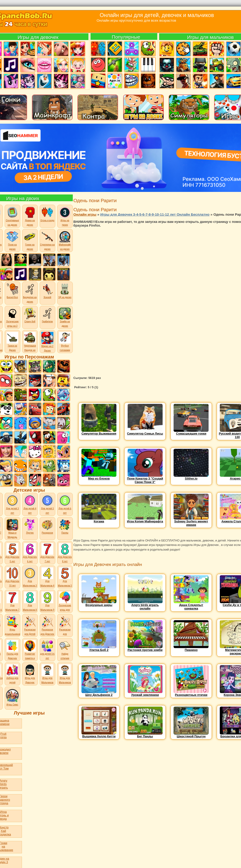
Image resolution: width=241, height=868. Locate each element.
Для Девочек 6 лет (30, 558)
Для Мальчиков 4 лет (47, 584)
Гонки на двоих (30, 241)
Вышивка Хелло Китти (99, 735)
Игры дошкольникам (13, 630)
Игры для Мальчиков (47, 679)
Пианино (191, 648)
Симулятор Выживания (99, 432)
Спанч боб (30, 315)
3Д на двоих (65, 291)
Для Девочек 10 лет (12, 582)
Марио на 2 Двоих (47, 347)
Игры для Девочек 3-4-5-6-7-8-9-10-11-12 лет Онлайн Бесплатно (155, 214)
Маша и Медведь (12, 529)
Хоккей (47, 291)
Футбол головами (65, 346)
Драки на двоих (30, 216)
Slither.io (191, 477)
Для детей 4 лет (30, 505)
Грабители (47, 315)
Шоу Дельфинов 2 (99, 693)
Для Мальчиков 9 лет (47, 608)
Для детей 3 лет (12, 505)
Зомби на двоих (65, 318)
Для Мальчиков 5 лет (65, 584)
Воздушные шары (99, 604)
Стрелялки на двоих (47, 241)
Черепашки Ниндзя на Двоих (30, 349)
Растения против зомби (145, 648)
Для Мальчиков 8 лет (30, 608)
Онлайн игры (85, 214)
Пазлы (65, 527)
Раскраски (47, 527)
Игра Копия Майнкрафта (145, 520)
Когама (99, 520)
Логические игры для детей (65, 608)
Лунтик (30, 527)
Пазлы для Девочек (12, 655)
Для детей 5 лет (47, 505)
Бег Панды (145, 735)
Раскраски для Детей (30, 630)
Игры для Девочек (30, 674)
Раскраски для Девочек (47, 630)
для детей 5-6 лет (47, 655)
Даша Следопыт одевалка (191, 605)
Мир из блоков (99, 477)
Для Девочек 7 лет (47, 558)
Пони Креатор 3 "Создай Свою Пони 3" (145, 479)
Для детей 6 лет (65, 505)
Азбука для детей (12, 679)
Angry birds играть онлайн (145, 605)
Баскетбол (12, 291)
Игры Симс (12, 703)
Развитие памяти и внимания (30, 657)
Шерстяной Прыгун (191, 735)
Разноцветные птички (191, 693)
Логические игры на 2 (12, 318)
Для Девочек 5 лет (12, 558)
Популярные (126, 37)
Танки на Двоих (12, 346)
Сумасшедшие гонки (191, 432)
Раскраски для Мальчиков (65, 633)
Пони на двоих (12, 241)
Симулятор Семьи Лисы (145, 432)
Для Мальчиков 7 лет (12, 608)
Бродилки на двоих (30, 293)
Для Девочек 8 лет (65, 558)
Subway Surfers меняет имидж (191, 522)
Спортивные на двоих (12, 216)
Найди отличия (65, 655)
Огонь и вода (47, 214)
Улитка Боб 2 (99, 648)
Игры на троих (65, 216)
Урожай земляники (145, 693)
